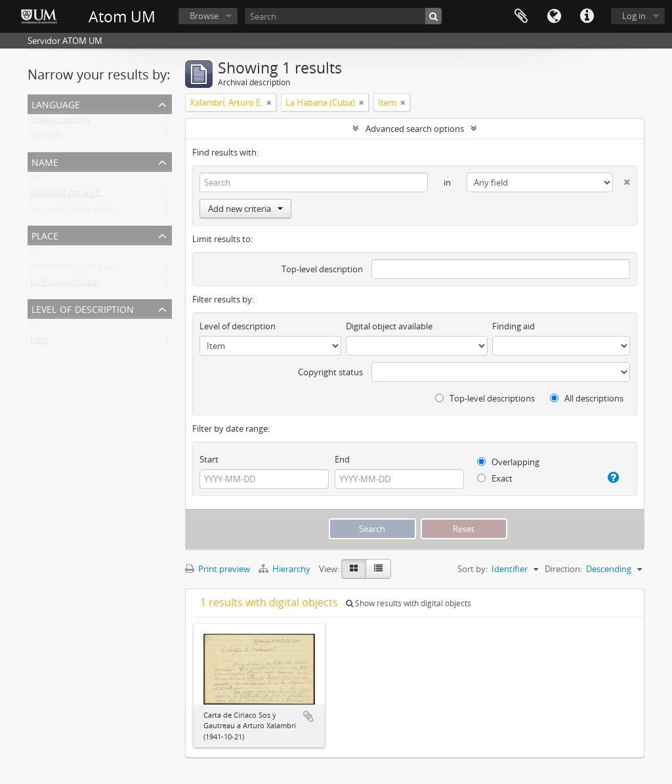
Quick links (587, 16)
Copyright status (330, 372)
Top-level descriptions (485, 398)
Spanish (46, 138)
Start (209, 459)
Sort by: (472, 569)
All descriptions (587, 398)
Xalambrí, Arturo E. (67, 196)
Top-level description (322, 269)
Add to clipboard (308, 716)
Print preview (218, 569)
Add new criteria (245, 209)
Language (554, 16)
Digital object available (389, 326)
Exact (495, 478)
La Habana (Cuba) (65, 285)
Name (45, 161)
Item (39, 342)
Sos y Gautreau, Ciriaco (75, 211)
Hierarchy (285, 569)
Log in (634, 16)
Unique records (60, 122)
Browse (204, 16)
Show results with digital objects (409, 603)
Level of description (83, 308)
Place (45, 235)
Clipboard (521, 16)
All (35, 180)
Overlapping (508, 462)
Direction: (563, 569)
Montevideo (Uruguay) (74, 269)
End (342, 459)
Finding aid (514, 326)
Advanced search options (415, 129)
